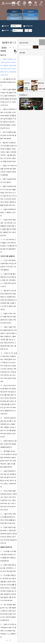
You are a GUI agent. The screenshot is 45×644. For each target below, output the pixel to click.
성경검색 (31, 12)
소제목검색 (31, 15)
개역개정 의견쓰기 (31, 19)
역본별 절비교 (14, 19)
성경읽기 (14, 12)
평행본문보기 (15, 15)
